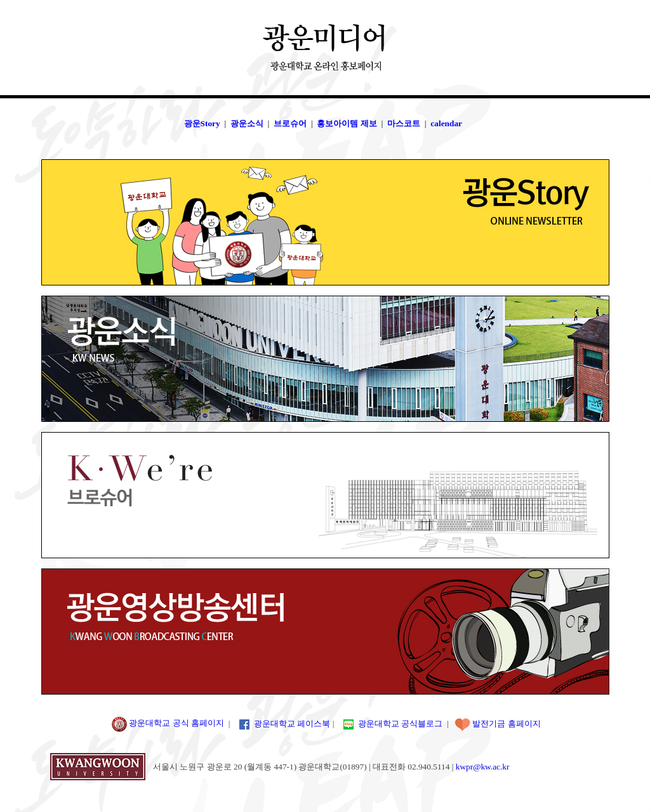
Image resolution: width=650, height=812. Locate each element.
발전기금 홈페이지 (506, 723)
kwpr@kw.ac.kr (483, 767)
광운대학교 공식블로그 (400, 723)
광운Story (202, 123)
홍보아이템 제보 (347, 123)
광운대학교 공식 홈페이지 (167, 723)
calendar (446, 123)
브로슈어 (290, 123)
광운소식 (247, 123)
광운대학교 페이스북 (292, 723)
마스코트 (404, 123)
